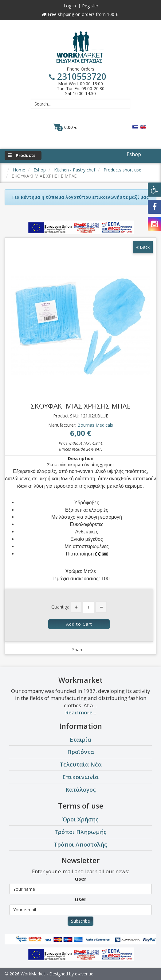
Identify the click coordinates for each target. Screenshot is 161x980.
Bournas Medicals (95, 425)
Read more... (81, 712)
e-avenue (84, 974)
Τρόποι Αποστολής (80, 844)
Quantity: (60, 607)
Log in (70, 6)
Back (143, 247)
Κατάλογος (81, 789)
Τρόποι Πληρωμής (80, 832)
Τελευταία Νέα (81, 764)
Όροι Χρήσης (80, 819)
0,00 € (65, 127)
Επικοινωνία (80, 777)
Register (90, 6)
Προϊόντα (81, 752)
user (81, 879)
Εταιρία (80, 739)
